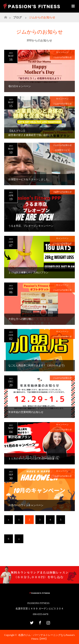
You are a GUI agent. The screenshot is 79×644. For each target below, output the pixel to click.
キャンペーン (62, 52)
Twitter (31, 622)
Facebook (40, 622)
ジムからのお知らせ (62, 57)
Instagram (48, 622)
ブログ (18, 17)
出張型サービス (62, 150)
